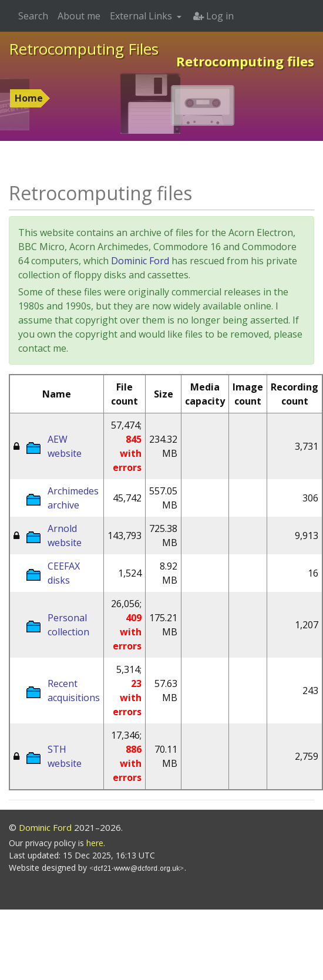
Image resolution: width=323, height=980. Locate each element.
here (95, 843)
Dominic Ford (140, 261)
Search (33, 16)
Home (29, 98)
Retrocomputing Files (84, 49)
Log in (213, 16)
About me (79, 16)
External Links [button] (142, 16)
